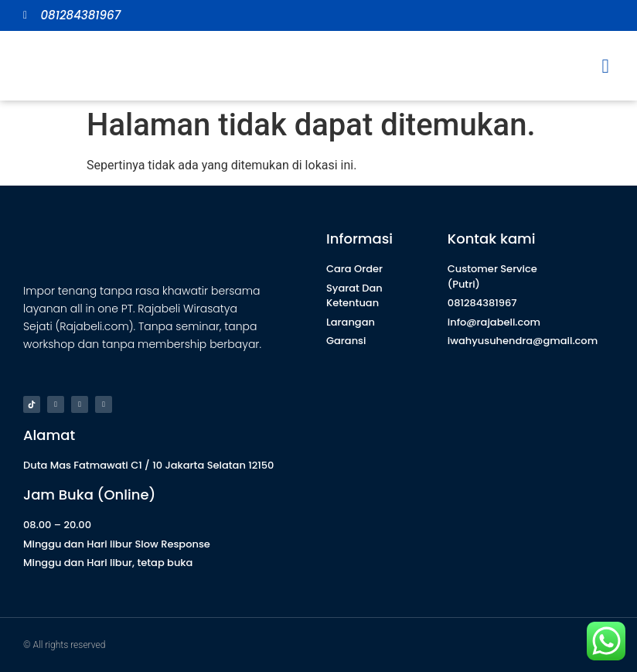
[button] (605, 66)
